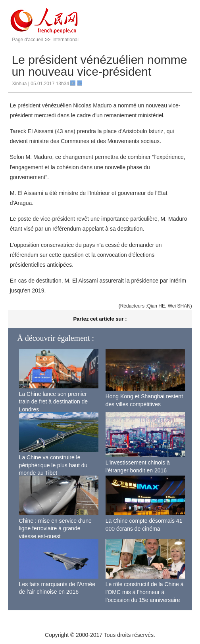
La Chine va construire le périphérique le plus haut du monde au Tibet (53, 465)
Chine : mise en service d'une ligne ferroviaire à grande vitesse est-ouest (55, 528)
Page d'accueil (27, 40)
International (65, 40)
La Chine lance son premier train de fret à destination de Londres (54, 402)
